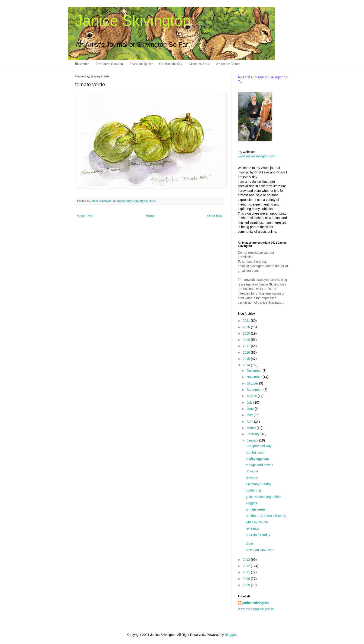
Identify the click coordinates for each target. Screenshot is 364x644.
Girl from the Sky (171, 64)
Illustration (82, 64)
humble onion (256, 452)
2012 (247, 566)
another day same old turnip (266, 516)
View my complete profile (256, 609)
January (253, 440)
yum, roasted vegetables (264, 497)
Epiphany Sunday (259, 484)
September (255, 390)
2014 (247, 365)
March (252, 428)
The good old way (259, 446)
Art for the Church (228, 64)
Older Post (215, 216)
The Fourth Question (109, 64)
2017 (247, 346)
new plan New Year (260, 550)
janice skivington (102, 201)
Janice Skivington (133, 21)
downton (252, 478)
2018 (247, 340)
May (250, 415)
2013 (247, 560)
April (250, 422)
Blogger (230, 635)
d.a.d (249, 544)
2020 (247, 327)
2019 (247, 333)
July (250, 402)
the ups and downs (260, 465)
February (253, 434)
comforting (253, 490)
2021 (247, 321)
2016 (247, 352)
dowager (252, 471)
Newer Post (85, 216)
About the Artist (199, 64)
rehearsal (253, 528)
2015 (247, 359)
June (250, 409)
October (253, 383)
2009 (247, 585)
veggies (251, 503)
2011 (247, 572)
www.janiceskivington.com (257, 156)
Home (150, 216)
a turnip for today (258, 535)
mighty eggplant (257, 459)
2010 (247, 579)
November (254, 377)
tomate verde (255, 509)
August (252, 396)
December (254, 371)
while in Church (257, 522)
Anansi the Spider (141, 64)
